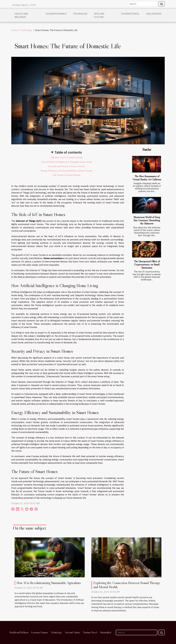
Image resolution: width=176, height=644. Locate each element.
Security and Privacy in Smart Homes (66, 166)
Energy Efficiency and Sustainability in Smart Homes (66, 171)
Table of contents (68, 152)
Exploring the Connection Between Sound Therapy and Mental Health (127, 585)
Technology (80, 14)
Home (14, 30)
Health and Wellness (21, 15)
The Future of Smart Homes (66, 175)
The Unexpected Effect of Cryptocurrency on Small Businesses (147, 264)
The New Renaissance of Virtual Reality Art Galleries (147, 178)
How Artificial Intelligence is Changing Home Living (66, 162)
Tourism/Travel (130, 14)
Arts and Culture (99, 15)
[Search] (142, 4)
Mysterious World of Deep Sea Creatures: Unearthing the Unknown (147, 220)
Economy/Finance (56, 14)
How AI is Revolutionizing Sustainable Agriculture (49, 583)
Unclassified (154, 14)
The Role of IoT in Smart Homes (67, 158)
